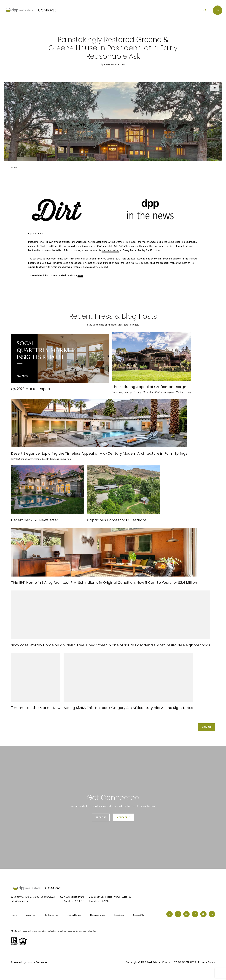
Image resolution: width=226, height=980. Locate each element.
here (80, 276)
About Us (101, 817)
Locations (119, 915)
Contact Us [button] (124, 817)
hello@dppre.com (20, 901)
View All (207, 727)
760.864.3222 (50, 897)
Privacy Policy (207, 963)
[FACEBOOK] (178, 914)
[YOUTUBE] (203, 914)
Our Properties (51, 915)
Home (14, 915)
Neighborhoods (98, 915)
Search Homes (74, 915)
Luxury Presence (37, 963)
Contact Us (138, 915)
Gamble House (175, 242)
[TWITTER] (169, 914)
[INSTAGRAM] (195, 914)
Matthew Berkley (111, 251)
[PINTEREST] (186, 914)
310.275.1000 (34, 897)
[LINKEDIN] (212, 914)
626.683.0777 (18, 897)
